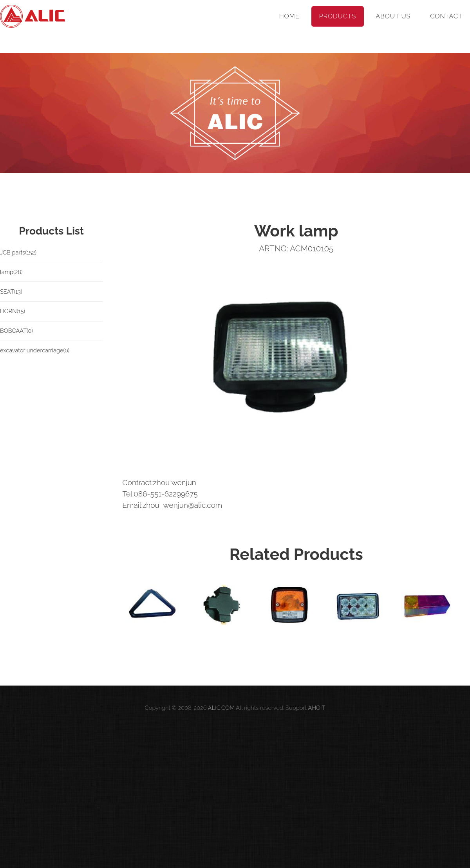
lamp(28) (11, 272)
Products (338, 16)
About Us (393, 16)
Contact (446, 16)
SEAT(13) (11, 291)
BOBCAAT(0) (16, 331)
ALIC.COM (221, 708)
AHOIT (316, 708)
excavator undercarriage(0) (35, 350)
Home (289, 16)
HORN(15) (13, 311)
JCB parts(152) (18, 252)
